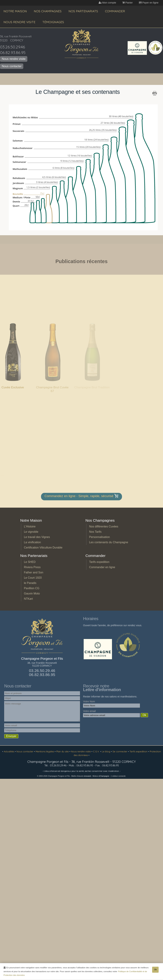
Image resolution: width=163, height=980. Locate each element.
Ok (155, 970)
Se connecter (120, 751)
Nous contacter (12, 66)
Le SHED (30, 562)
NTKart (28, 599)
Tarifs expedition (99, 562)
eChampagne (104, 776)
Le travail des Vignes (37, 537)
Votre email (89, 711)
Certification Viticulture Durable (43, 548)
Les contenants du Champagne (108, 542)
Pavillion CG (32, 588)
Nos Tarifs (95, 532)
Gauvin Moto (32, 593)
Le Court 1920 (33, 578)
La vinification (32, 542)
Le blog (106, 751)
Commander (115, 11)
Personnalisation (99, 537)
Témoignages (53, 22)
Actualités (9, 751)
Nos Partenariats (83, 11)
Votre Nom (89, 701)
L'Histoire (30, 526)
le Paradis (30, 583)
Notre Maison (15, 11)
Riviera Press (32, 567)
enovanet (87, 776)
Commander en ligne (102, 567)
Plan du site (63, 751)
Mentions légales (45, 751)
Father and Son (33, 572)
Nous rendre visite (19, 22)
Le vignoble (31, 532)
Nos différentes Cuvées (104, 526)
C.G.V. (97, 751)
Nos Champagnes (48, 11)
